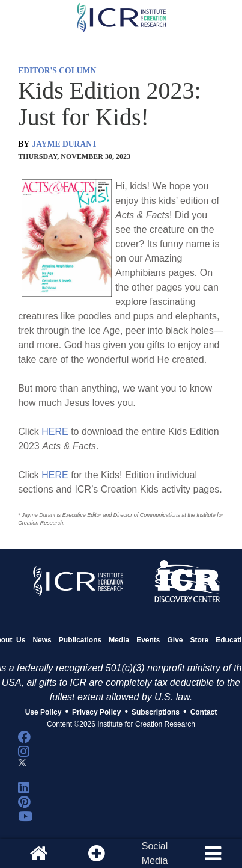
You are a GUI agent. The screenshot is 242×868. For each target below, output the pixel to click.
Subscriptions (156, 712)
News (42, 640)
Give (175, 640)
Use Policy (44, 712)
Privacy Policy (96, 712)
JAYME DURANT (65, 144)
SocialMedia (155, 853)
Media (119, 640)
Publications (80, 640)
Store (200, 640)
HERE (55, 432)
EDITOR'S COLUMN (57, 71)
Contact (204, 712)
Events (148, 640)
